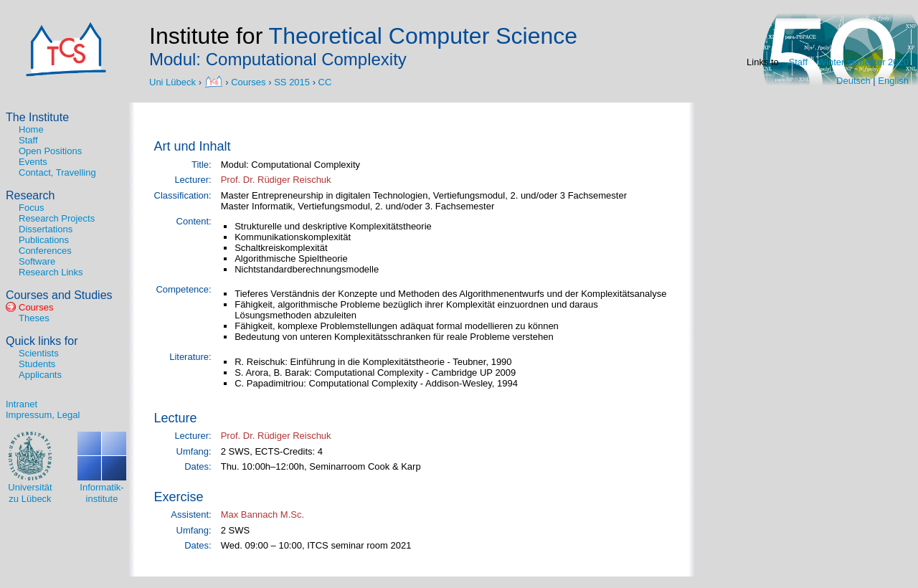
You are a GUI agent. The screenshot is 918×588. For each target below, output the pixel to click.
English (893, 81)
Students (37, 364)
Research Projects (57, 218)
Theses (34, 318)
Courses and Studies (59, 295)
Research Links (51, 272)
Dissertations (46, 229)
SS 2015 (292, 81)
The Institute (37, 117)
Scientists (39, 353)
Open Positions (50, 151)
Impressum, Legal (43, 415)
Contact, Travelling (57, 172)
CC (325, 81)
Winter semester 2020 (863, 62)
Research (30, 195)
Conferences (45, 251)
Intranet (22, 404)
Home (31, 129)
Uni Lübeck (174, 81)
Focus (31, 208)
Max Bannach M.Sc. (262, 514)
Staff (799, 62)
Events (33, 162)
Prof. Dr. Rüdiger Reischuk (276, 180)
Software (37, 261)
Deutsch (853, 81)
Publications (44, 240)
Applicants (40, 375)
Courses (248, 81)
